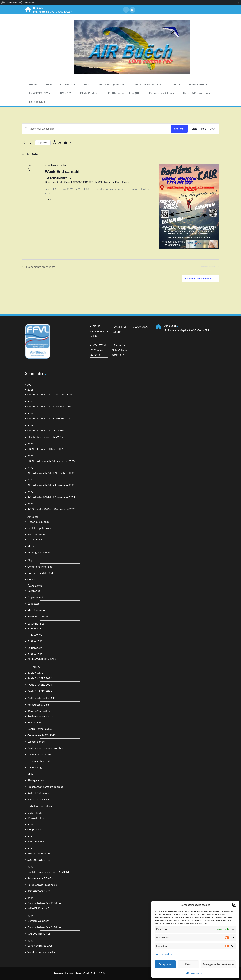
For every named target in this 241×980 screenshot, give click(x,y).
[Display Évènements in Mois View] (204, 129)
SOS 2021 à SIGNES (39, 860)
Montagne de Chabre (40, 552)
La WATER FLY (40, 93)
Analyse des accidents (40, 716)
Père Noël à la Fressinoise (42, 885)
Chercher (179, 129)
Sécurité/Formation (196, 93)
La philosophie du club (40, 528)
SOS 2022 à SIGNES (39, 891)
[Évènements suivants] (31, 143)
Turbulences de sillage (40, 806)
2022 (30, 468)
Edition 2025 (35, 654)
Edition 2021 (35, 628)
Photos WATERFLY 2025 (42, 659)
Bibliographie (35, 722)
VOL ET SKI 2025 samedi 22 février (98, 350)
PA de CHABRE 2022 (40, 678)
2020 (30, 444)
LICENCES (65, 93)
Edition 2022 (35, 635)
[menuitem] (3, 3)
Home (33, 84)
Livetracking (34, 767)
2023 (30, 480)
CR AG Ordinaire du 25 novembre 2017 (50, 406)
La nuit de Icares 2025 (40, 945)
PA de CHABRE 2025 (40, 691)
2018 (30, 413)
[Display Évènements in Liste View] (195, 129)
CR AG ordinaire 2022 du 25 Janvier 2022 (51, 461)
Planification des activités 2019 (45, 437)
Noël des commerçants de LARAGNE (49, 872)
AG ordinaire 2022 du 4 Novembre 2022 (51, 473)
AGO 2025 (141, 327)
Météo (31, 774)
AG (48, 84)
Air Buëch (67, 84)
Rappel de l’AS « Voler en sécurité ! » (120, 350)
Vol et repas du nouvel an (42, 952)
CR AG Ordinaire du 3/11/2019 (46, 430)
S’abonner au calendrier (198, 279)
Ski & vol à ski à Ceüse (40, 853)
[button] (234, 905)
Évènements (198, 84)
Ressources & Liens (162, 93)
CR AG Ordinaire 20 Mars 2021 (46, 449)
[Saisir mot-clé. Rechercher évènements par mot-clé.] (96, 129)
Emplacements (36, 597)
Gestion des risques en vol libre (45, 748)
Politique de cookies (194, 973)
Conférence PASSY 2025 (42, 735)
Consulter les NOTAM (148, 84)
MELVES (32, 546)
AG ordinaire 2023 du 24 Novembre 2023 (51, 485)
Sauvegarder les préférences (218, 964)
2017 (30, 401)
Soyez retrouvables (38, 799)
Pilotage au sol (36, 780)
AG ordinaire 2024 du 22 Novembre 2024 (51, 497)
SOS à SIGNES (36, 841)
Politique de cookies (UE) (124, 93)
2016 (30, 389)
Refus (188, 964)
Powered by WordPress (68, 973)
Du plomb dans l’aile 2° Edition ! (46, 903)
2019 (30, 425)
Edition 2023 (35, 641)
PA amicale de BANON (41, 878)
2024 (30, 492)
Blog (86, 84)
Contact (175, 84)
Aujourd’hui (43, 143)
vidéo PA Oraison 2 (38, 908)
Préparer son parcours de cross (45, 787)
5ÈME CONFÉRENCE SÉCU (99, 331)
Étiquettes (33, 603)
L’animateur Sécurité (39, 754)
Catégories (34, 591)
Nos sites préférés (38, 534)
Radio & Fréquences (39, 793)
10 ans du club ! (36, 818)
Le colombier (35, 539)
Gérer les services (164, 954)
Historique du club (38, 522)
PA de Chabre (90, 93)
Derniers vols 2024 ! (39, 921)
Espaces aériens (36, 742)
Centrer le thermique (39, 729)
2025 (30, 504)
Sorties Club (38, 102)
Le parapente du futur (40, 761)
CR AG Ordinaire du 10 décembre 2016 (50, 394)
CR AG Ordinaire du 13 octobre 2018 (49, 418)
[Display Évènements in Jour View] (212, 129)
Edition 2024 (35, 648)
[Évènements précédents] (24, 143)
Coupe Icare (34, 829)
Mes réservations (37, 610)
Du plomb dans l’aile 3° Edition (45, 927)
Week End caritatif (62, 171)
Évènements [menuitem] (27, 3)
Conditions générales (111, 84)
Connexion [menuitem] (12, 3)
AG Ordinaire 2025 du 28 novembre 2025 (51, 509)
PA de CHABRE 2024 (40, 685)
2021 (30, 456)
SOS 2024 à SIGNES (39, 933)
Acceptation (165, 964)
